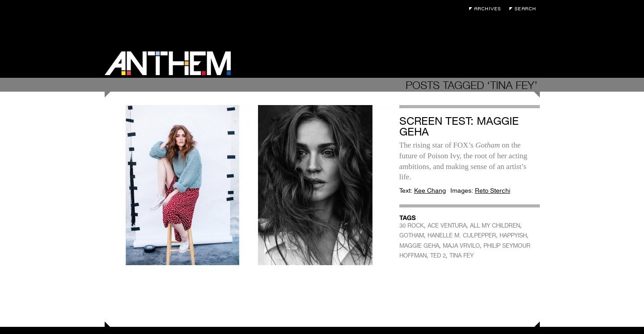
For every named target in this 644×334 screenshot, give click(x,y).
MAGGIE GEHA (419, 246)
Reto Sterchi (493, 190)
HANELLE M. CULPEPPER (462, 235)
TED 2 (438, 256)
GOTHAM (412, 235)
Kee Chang (430, 190)
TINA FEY (462, 256)
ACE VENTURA (447, 226)
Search (525, 9)
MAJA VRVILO (461, 246)
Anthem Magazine (168, 63)
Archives (487, 9)
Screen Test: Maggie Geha (459, 126)
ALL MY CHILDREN (495, 226)
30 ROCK (412, 226)
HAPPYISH (513, 235)
